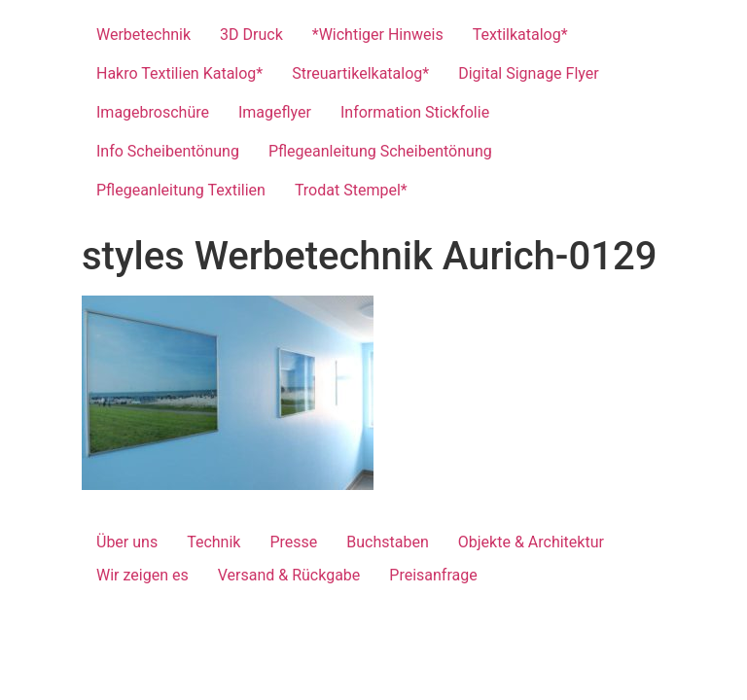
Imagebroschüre (153, 112)
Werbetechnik (143, 35)
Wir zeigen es (142, 575)
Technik (213, 542)
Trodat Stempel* (351, 190)
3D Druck (251, 35)
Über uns (127, 542)
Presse (293, 542)
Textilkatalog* (520, 35)
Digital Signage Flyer (529, 73)
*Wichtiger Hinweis (378, 35)
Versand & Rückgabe (289, 575)
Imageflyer (275, 112)
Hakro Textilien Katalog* (179, 73)
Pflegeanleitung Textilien (181, 190)
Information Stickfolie (415, 112)
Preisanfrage (433, 575)
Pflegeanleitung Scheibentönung (380, 151)
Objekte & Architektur (531, 542)
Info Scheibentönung (168, 151)
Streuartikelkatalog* (360, 73)
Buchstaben (387, 542)
